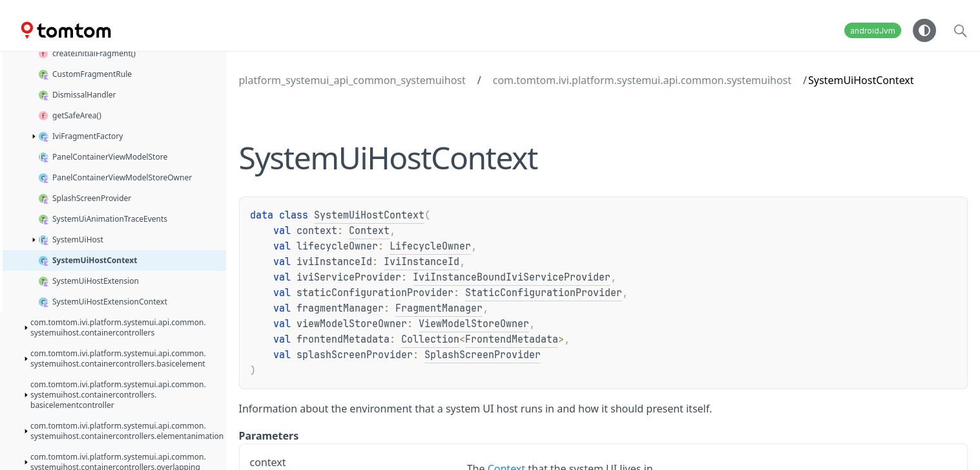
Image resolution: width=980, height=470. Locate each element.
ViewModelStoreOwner (474, 324)
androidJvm (873, 31)
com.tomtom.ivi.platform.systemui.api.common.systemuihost (642, 80)
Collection (430, 339)
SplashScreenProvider (483, 355)
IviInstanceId (422, 262)
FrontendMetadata (512, 339)
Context (369, 231)
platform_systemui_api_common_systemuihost (352, 80)
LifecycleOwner (430, 246)
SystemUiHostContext (369, 215)
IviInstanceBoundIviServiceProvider (512, 277)
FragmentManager (439, 308)
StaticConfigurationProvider (544, 293)
